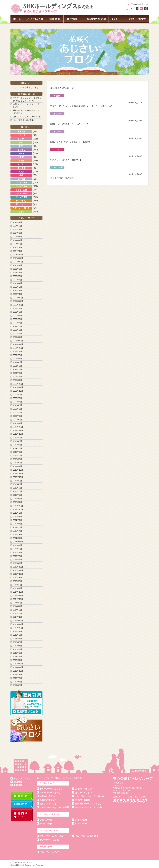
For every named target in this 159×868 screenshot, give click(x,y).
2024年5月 (18, 237)
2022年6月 (18, 319)
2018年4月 (18, 499)
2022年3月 (18, 330)
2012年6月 (18, 685)
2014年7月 (18, 606)
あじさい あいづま (48, 804)
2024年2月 (18, 247)
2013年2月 (18, 657)
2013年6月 (18, 642)
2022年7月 (18, 316)
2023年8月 (18, 269)
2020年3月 (18, 416)
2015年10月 (18, 574)
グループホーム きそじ (50, 793)
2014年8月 (18, 603)
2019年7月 (18, 445)
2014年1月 (18, 617)
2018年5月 (18, 495)
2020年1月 (18, 423)
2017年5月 (18, 527)
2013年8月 (18, 635)
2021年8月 (18, 355)
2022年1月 (18, 337)
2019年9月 (18, 438)
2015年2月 (18, 585)
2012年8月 (18, 678)
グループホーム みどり (50, 852)
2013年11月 (18, 624)
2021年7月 (18, 359)
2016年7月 (18, 552)
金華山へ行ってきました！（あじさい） (70, 124)
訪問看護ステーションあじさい (89, 804)
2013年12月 (18, 621)
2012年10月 (18, 671)
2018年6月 (18, 491)
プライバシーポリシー (22, 862)
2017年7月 (18, 520)
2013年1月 (18, 660)
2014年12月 (18, 592)
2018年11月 (18, 473)
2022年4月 (18, 326)
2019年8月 (18, 441)
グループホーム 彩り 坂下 (87, 836)
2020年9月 (18, 395)
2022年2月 (18, 334)
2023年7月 (18, 273)
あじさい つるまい (84, 789)
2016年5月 (18, 560)
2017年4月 (18, 531)
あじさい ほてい (47, 796)
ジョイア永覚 (46, 820)
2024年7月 (18, 230)
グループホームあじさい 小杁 (89, 807)
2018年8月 (18, 484)
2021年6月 (18, 362)
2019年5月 (18, 452)
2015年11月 (18, 570)
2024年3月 (18, 244)
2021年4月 (18, 369)
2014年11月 (18, 596)
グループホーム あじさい (51, 789)
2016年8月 (18, 549)
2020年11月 (18, 387)
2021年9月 (18, 352)
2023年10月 (18, 262)
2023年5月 (18, 280)
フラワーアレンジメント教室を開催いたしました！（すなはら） (82, 106)
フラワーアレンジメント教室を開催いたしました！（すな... (27, 100)
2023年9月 (18, 265)
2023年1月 (18, 294)
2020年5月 (18, 409)
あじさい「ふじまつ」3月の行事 (66, 160)
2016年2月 (18, 563)
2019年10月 (18, 434)
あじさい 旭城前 (82, 800)
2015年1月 (18, 588)
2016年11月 (18, 542)
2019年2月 (18, 463)
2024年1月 (18, 251)
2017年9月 (18, 513)
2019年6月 (18, 448)
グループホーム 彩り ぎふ (52, 836)
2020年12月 (18, 384)
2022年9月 (18, 309)
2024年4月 (18, 240)
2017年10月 (18, 509)
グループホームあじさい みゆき (90, 796)
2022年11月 (18, 301)
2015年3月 (18, 581)
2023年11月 (18, 258)
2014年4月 (18, 614)
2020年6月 (18, 405)
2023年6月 (18, 276)
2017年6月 (18, 524)
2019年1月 (18, 466)
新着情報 (18, 785)
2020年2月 (18, 420)
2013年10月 (18, 628)
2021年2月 (18, 377)
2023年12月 (18, 255)
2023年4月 (18, 283)
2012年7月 (18, 682)
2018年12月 (18, 470)
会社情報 (18, 782)
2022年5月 (18, 323)
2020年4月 (18, 413)
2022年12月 (18, 298)
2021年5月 (18, 366)
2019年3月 (18, 459)
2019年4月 (18, 456)
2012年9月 (18, 674)
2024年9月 (18, 222)
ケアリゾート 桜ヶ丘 (49, 840)
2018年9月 (18, 481)
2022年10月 (18, 305)
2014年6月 (18, 610)
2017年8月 (18, 517)
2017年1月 (18, 538)
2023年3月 (18, 287)
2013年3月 (18, 653)
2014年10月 (18, 599)
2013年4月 (18, 649)
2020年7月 (18, 402)
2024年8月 (18, 226)
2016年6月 (18, 556)
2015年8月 (18, 578)
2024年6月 (18, 233)
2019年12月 (18, 427)
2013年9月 (18, 631)
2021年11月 (18, 344)
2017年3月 (18, 535)
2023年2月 (18, 290)
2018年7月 (18, 488)
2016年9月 (18, 545)
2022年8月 (18, 312)
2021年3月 (18, 373)
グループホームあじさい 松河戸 (54, 807)
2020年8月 (18, 398)
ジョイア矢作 (46, 824)
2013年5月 (18, 646)
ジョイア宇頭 (81, 824)
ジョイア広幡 (81, 820)
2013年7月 (18, 639)
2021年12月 (18, 341)
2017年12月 (18, 506)
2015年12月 (18, 567)
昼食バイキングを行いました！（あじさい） (72, 142)
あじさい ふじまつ (84, 793)
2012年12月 (18, 664)
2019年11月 (18, 431)
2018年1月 (18, 502)
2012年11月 (18, 667)
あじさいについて (22, 779)
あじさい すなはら (48, 800)
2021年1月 (18, 380)
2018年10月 (18, 477)
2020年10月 (18, 391)
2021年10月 (18, 348)
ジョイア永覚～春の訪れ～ (63, 178)
